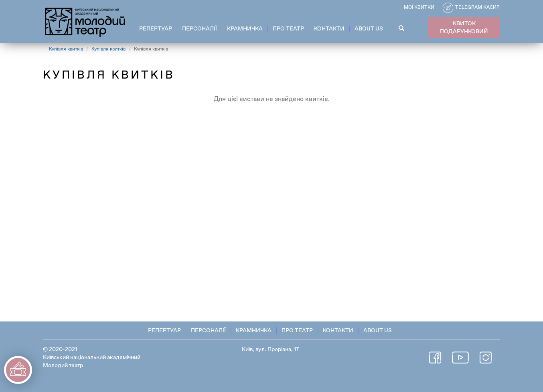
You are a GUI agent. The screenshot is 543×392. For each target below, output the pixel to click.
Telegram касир (477, 8)
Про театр (288, 29)
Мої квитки (419, 8)
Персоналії (200, 29)
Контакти (329, 29)
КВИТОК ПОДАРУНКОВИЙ (464, 28)
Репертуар (156, 29)
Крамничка (245, 29)
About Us (369, 29)
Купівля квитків (66, 49)
